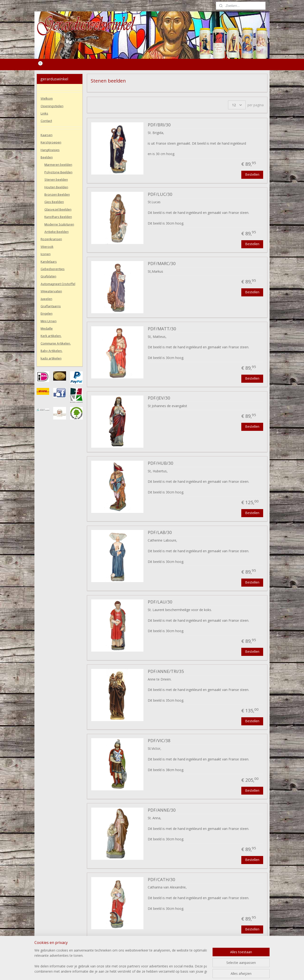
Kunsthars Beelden (58, 217)
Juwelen (46, 299)
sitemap (135, 971)
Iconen (46, 254)
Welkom (47, 99)
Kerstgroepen (51, 142)
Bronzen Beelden (57, 195)
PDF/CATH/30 (161, 880)
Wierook (47, 247)
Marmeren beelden (58, 165)
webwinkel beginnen (163, 971)
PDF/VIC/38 (159, 741)
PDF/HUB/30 (160, 463)
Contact (46, 121)
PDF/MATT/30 (162, 329)
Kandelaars (49, 262)
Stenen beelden (56, 180)
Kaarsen (47, 135)
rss (145, 971)
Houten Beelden (56, 187)
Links (44, 113)
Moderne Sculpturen (59, 224)
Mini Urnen (49, 321)
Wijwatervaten (51, 291)
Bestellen (252, 174)
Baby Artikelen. (52, 351)
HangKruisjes (50, 150)
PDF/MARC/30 (162, 264)
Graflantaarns (51, 306)
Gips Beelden (54, 202)
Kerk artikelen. (51, 336)
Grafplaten (48, 276)
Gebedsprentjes (53, 269)
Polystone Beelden (58, 172)
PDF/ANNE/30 (162, 810)
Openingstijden (52, 106)
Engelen (47, 314)
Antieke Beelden (57, 232)
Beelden (47, 157)
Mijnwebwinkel (205, 971)
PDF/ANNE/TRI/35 (166, 672)
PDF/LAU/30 (160, 602)
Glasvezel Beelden (58, 209)
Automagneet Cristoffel (58, 284)
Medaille (47, 329)
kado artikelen (51, 358)
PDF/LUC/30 (160, 194)
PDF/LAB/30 (160, 533)
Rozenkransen (51, 239)
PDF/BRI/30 (159, 125)
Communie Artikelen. (56, 343)
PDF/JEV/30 (159, 398)
